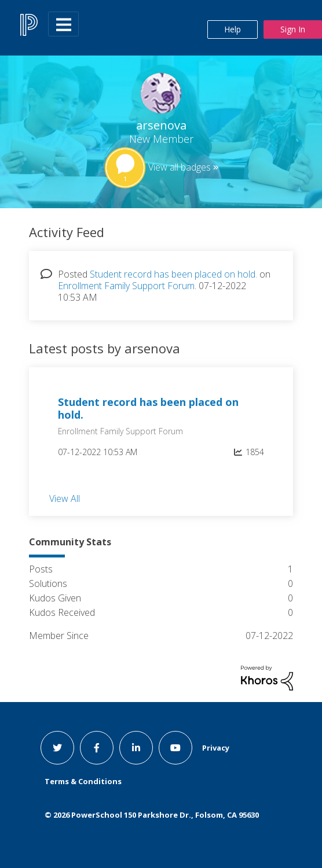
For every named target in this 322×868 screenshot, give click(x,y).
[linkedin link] (136, 748)
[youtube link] (175, 748)
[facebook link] (97, 748)
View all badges (180, 167)
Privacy (216, 748)
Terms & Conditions (83, 781)
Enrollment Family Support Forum (126, 286)
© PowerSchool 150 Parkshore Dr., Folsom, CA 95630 (152, 815)
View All (65, 498)
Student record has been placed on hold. (173, 274)
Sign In (293, 29)
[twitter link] (57, 748)
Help (233, 29)
